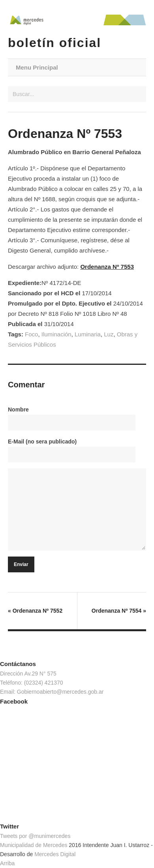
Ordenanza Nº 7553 (107, 267)
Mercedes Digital (55, 854)
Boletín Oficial (54, 43)
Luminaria (88, 334)
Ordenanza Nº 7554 (119, 611)
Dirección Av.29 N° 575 (28, 674)
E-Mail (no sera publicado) (42, 442)
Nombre (18, 409)
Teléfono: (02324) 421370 (32, 683)
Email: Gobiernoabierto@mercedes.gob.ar (52, 692)
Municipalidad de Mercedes (34, 845)
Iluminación (56, 334)
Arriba (7, 863)
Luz (109, 334)
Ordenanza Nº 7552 (35, 611)
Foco (31, 334)
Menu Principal (37, 67)
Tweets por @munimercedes (35, 836)
